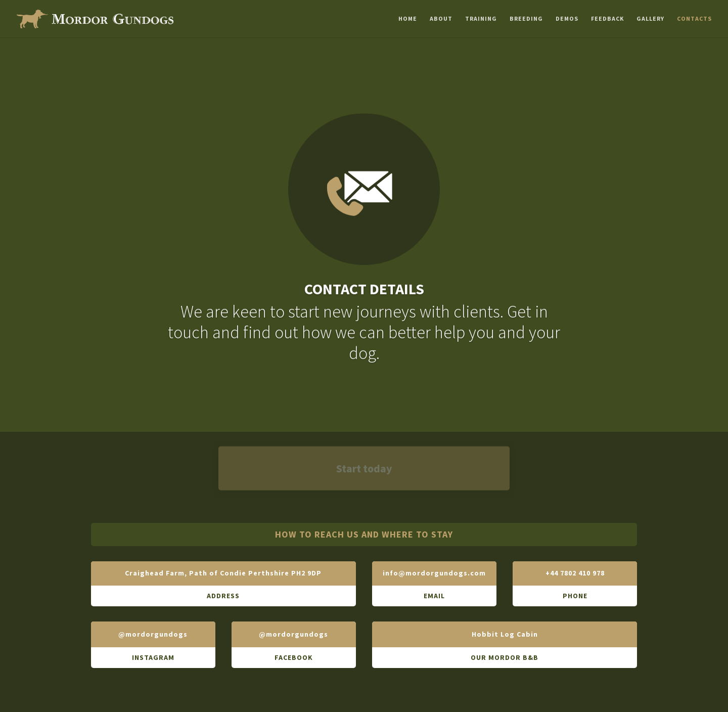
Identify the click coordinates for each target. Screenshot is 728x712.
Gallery (650, 18)
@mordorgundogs (153, 634)
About (441, 18)
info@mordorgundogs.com (434, 573)
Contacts (694, 18)
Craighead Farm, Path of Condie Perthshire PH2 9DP (223, 573)
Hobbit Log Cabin (505, 634)
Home (408, 18)
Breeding (526, 18)
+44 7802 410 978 (575, 573)
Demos (567, 18)
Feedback (607, 18)
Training (481, 18)
